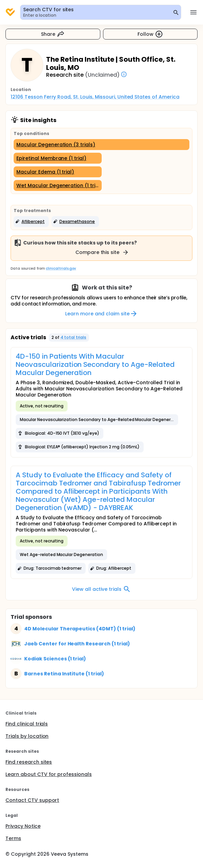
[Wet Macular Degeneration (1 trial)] (58, 185)
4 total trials (74, 337)
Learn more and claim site (101, 314)
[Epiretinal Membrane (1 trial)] (58, 158)
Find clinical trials (27, 724)
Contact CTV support (32, 800)
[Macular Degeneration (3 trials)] (101, 145)
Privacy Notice (23, 826)
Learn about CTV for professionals (49, 774)
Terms (13, 838)
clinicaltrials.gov (61, 268)
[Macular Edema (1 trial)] (58, 172)
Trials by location (27, 736)
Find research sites (29, 762)
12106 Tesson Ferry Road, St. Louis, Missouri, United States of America (95, 97)
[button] (31, 222)
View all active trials (101, 589)
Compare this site (102, 252)
